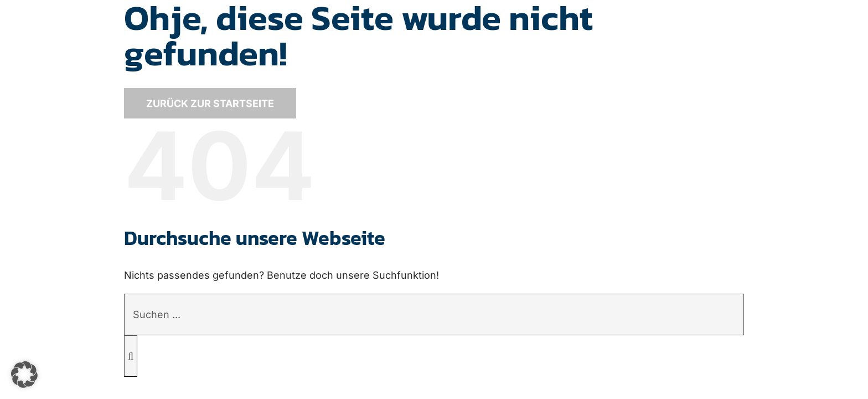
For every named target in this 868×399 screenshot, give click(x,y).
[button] (24, 375)
